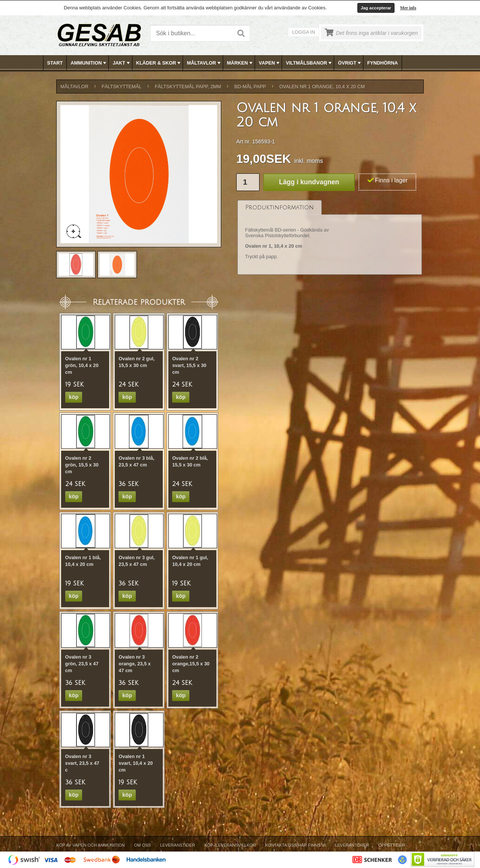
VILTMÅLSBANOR (309, 63)
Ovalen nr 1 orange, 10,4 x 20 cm (322, 86)
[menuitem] (55, 63)
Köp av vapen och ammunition (91, 845)
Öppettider (392, 845)
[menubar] (240, 63)
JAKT (122, 63)
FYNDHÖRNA (382, 63)
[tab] (280, 207)
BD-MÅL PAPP (250, 86)
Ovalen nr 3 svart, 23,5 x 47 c (82, 763)
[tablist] (330, 238)
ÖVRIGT (350, 63)
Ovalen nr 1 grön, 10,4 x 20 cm (82, 365)
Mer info (408, 8)
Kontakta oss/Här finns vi (295, 845)
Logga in (304, 32)
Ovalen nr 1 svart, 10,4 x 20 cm (136, 763)
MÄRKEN (240, 63)
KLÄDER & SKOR (159, 63)
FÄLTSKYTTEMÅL (121, 86)
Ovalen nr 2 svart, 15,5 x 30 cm (189, 365)
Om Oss (142, 845)
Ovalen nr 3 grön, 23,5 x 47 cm (82, 664)
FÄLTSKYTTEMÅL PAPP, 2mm (188, 86)
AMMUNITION (89, 63)
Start (55, 63)
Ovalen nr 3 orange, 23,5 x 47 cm (134, 664)
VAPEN (270, 63)
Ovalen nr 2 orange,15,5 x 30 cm (191, 664)
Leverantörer (352, 845)
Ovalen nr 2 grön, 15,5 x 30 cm (82, 465)
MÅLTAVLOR (204, 63)
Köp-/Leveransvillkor (230, 845)
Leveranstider (178, 845)
